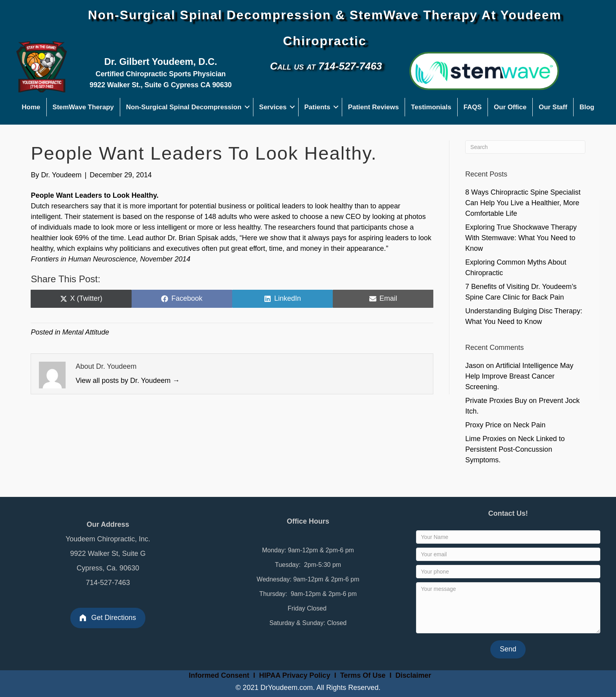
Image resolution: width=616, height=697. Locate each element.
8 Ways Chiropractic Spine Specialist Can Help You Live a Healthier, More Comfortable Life (523, 203)
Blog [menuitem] (587, 107)
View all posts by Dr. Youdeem (127, 381)
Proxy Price (483, 425)
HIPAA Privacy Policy (295, 675)
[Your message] (508, 608)
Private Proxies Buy (496, 401)
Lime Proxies (486, 439)
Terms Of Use (364, 675)
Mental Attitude (85, 332)
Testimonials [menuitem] (431, 107)
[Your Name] (508, 537)
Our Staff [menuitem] (553, 107)
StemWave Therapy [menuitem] (83, 107)
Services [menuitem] (273, 107)
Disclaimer (413, 675)
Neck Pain (529, 425)
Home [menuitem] (31, 107)
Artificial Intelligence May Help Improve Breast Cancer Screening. (519, 376)
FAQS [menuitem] (473, 107)
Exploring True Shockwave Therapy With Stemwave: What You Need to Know (521, 238)
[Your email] (508, 554)
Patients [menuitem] (317, 107)
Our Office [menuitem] (510, 107)
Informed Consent (218, 675)
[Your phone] (508, 572)
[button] (247, 107)
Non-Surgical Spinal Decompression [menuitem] (184, 107)
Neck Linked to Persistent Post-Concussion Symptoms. (515, 449)
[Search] (525, 147)
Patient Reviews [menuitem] (373, 107)
